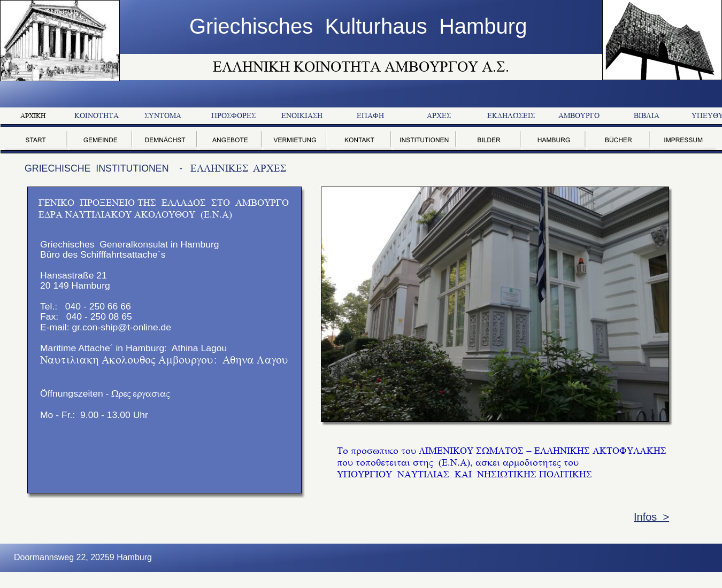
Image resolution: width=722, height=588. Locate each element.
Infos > (651, 517)
